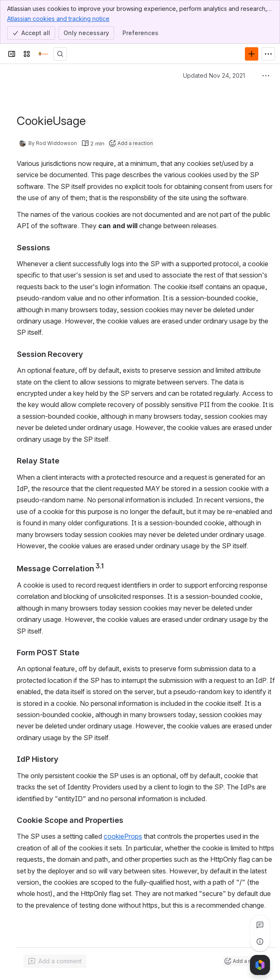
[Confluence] (43, 54)
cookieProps (123, 836)
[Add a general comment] (55, 961)
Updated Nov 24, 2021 (214, 75)
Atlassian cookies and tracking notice (58, 18)
